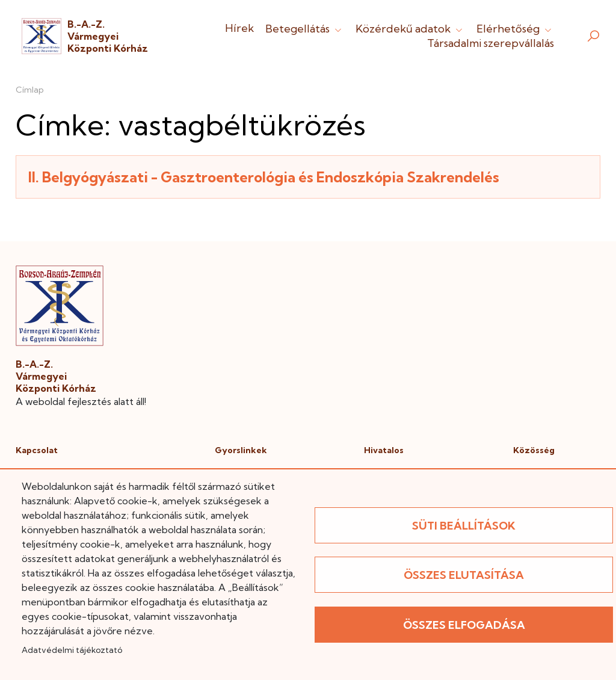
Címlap (30, 90)
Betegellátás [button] (305, 29)
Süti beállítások (464, 526)
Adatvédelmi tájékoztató (72, 650)
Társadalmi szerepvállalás (491, 43)
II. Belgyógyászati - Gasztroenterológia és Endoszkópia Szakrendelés (264, 177)
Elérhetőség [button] (515, 29)
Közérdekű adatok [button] (410, 29)
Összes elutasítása (464, 575)
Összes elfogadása (464, 625)
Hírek (239, 28)
